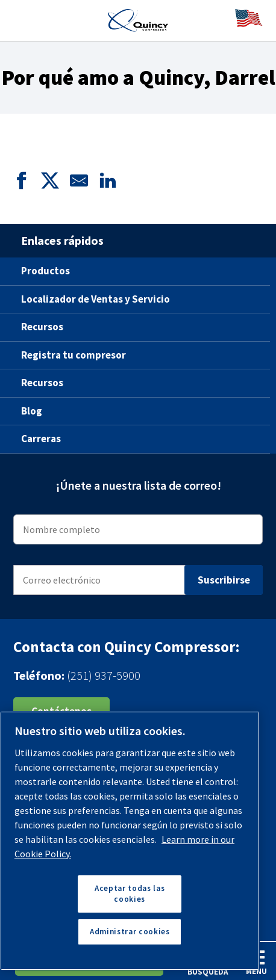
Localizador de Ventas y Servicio (96, 299)
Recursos (42, 327)
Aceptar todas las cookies (130, 894)
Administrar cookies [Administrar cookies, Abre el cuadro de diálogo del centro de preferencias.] (130, 932)
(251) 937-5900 (104, 675)
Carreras (41, 439)
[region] (130, 841)
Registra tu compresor (74, 355)
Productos (45, 271)
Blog (32, 411)
